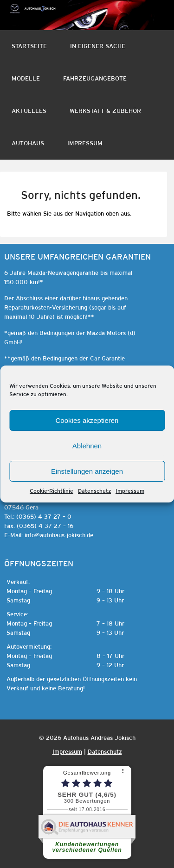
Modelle (26, 78)
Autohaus (28, 143)
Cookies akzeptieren (87, 420)
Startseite (29, 46)
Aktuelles (29, 111)
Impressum (130, 491)
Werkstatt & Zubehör (105, 111)
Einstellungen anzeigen (87, 471)
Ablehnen (87, 446)
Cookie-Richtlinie (52, 491)
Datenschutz (94, 491)
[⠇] (124, 772)
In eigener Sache (98, 46)
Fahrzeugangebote (95, 78)
